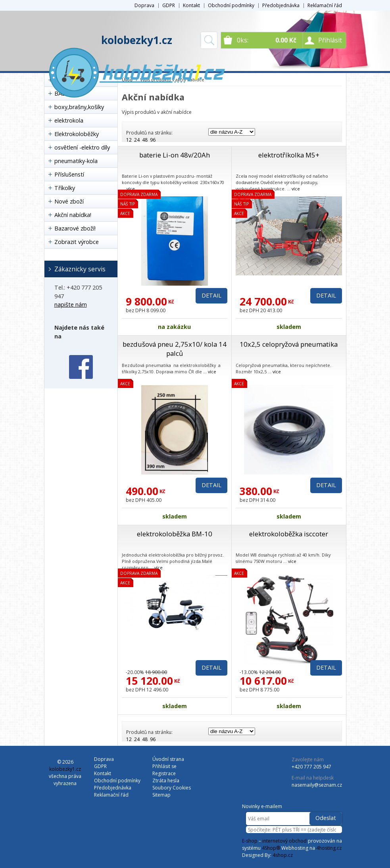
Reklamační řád (325, 5)
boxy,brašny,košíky (79, 107)
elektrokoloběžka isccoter (289, 534)
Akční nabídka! (73, 215)
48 (145, 140)
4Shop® (271, 848)
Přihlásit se (164, 766)
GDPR (169, 5)
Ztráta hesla (166, 781)
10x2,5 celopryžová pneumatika (289, 344)
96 (153, 140)
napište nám (71, 304)
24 (137, 140)
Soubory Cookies (172, 788)
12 (129, 140)
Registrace (164, 773)
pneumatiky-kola (76, 161)
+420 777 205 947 (311, 767)
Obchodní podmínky (231, 5)
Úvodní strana (168, 759)
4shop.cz (283, 855)
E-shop (250, 841)
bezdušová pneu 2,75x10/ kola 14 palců (175, 349)
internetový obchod (284, 841)
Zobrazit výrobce (77, 242)
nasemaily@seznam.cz (317, 785)
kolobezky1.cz (137, 40)
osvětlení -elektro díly (82, 147)
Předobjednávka (281, 5)
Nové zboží (69, 201)
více (131, 189)
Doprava (144, 5)
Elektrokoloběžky (77, 134)
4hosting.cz (329, 848)
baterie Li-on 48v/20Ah (175, 155)
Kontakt (191, 5)
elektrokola (69, 120)
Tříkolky (65, 188)
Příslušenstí (69, 174)
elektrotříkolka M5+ (289, 155)
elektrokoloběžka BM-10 (175, 534)
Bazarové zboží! (75, 228)
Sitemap (161, 795)
